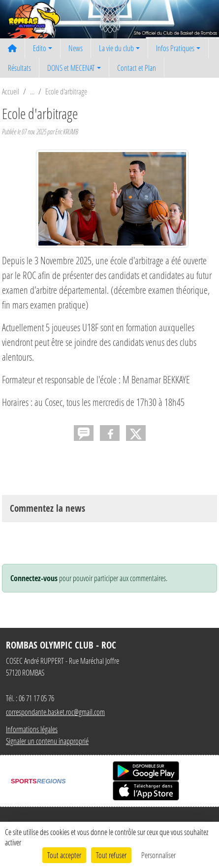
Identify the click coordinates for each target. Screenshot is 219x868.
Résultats (19, 68)
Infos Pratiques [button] (175, 48)
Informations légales (32, 729)
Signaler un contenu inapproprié (47, 741)
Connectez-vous (34, 578)
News (76, 48)
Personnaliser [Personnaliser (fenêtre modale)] (158, 855)
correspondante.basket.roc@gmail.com (55, 712)
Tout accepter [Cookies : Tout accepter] (64, 855)
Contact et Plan (137, 68)
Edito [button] (40, 48)
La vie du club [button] (116, 48)
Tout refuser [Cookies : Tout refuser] (111, 855)
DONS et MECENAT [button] (71, 68)
